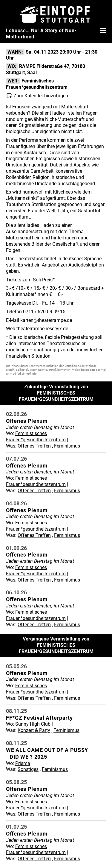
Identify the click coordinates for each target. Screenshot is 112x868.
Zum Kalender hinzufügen (41, 96)
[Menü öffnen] (102, 30)
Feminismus (67, 446)
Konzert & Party (34, 730)
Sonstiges (28, 769)
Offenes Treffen (34, 446)
